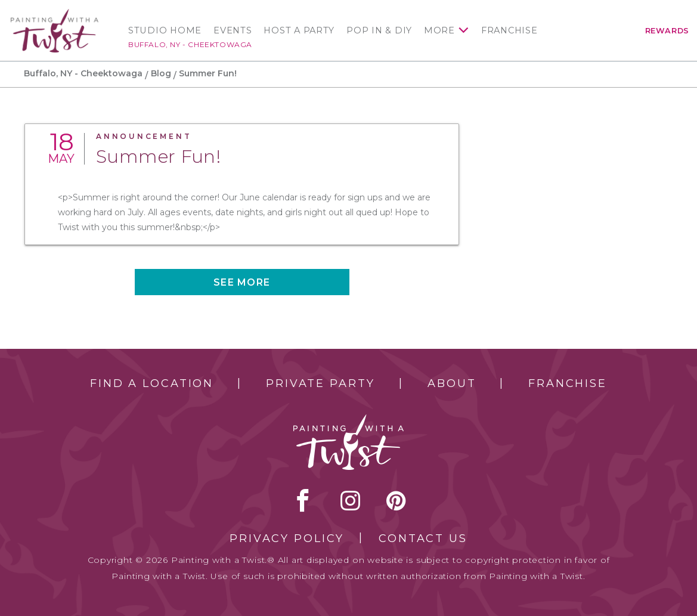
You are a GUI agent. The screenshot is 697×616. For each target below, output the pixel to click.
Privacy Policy (287, 538)
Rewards (667, 31)
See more (242, 282)
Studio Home (165, 30)
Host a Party (299, 30)
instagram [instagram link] (350, 500)
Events (233, 30)
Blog (161, 73)
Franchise (509, 30)
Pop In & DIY (379, 30)
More (439, 30)
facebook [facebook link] (303, 500)
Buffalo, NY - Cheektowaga (190, 44)
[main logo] (55, 14)
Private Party (320, 383)
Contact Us (423, 538)
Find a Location (152, 383)
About (452, 383)
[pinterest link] (396, 500)
